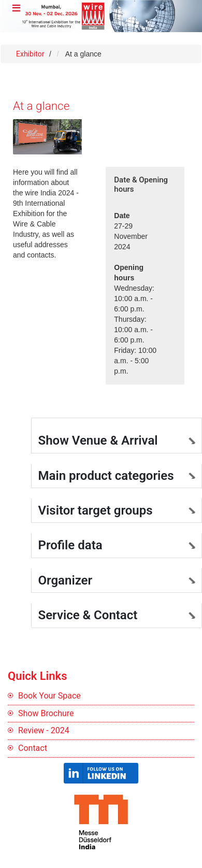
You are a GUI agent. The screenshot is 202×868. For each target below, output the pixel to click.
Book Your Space (49, 696)
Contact (33, 748)
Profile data (70, 545)
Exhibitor (31, 54)
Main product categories (106, 476)
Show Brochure (46, 713)
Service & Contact (88, 615)
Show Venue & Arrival (98, 440)
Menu (19, 10)
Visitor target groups (96, 510)
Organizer (66, 580)
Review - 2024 (44, 730)
